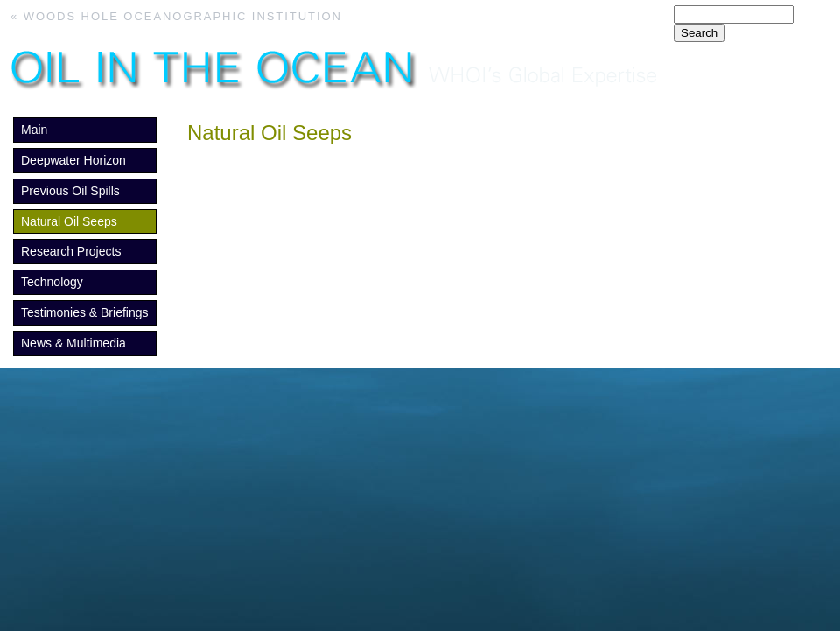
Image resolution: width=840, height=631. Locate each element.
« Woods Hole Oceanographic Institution (176, 16)
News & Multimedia (73, 343)
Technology (52, 282)
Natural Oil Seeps (69, 221)
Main (34, 130)
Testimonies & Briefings (85, 312)
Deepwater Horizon (73, 160)
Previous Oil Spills (70, 191)
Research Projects (71, 251)
